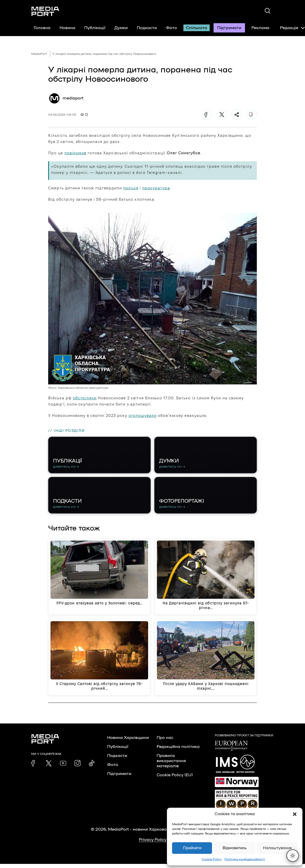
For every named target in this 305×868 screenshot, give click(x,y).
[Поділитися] (237, 115)
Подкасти (147, 28)
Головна (42, 28)
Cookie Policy (212, 859)
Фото (171, 28)
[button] (295, 814)
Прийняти (192, 848)
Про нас (165, 742)
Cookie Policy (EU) (175, 779)
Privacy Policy (153, 844)
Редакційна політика (178, 751)
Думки (121, 28)
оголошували (143, 415)
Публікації (95, 28)
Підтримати (229, 28)
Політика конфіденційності (245, 859)
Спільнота (197, 28)
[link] (34, 767)
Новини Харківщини (128, 742)
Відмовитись (235, 848)
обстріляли (85, 398)
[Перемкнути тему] (293, 856)
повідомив (75, 153)
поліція (131, 188)
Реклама (260, 28)
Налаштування (277, 848)
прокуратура (156, 188)
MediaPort (39, 54)
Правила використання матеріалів (171, 765)
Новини (67, 28)
